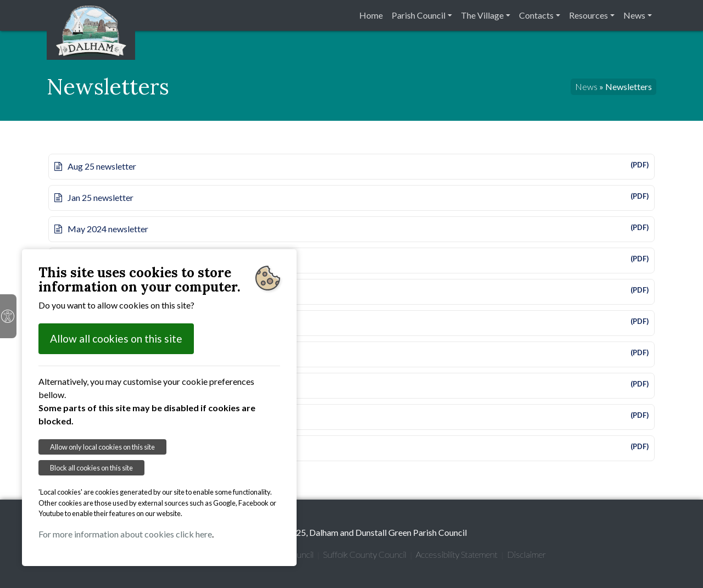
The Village (482, 15)
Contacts (536, 15)
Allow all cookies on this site (116, 338)
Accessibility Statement (457, 554)
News (634, 15)
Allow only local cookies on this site (102, 447)
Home (371, 15)
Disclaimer (526, 554)
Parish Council (419, 15)
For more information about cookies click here (125, 534)
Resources (588, 15)
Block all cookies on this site (91, 468)
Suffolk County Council (365, 554)
